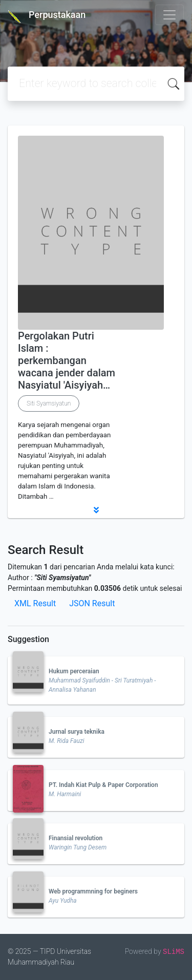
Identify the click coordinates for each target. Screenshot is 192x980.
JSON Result (92, 603)
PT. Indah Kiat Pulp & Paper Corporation (103, 785)
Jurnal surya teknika (77, 732)
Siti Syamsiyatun (49, 403)
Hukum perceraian (74, 671)
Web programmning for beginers (93, 891)
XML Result (35, 603)
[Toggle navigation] (169, 15)
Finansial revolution (76, 838)
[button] (96, 510)
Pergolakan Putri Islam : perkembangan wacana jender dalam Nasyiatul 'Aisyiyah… (67, 360)
